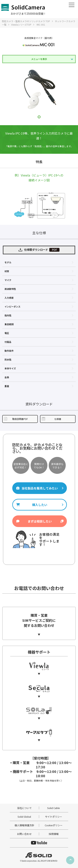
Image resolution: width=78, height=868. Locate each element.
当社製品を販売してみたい (40, 488)
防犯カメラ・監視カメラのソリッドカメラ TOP (26, 21)
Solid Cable (54, 808)
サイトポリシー (54, 817)
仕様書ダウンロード (39, 250)
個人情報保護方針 (24, 825)
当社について (24, 808)
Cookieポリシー (54, 825)
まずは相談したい (40, 521)
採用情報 (54, 834)
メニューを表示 (39, 59)
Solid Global (24, 817)
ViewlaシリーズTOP (21, 25)
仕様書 (51, 419)
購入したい (40, 505)
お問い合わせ (24, 834)
